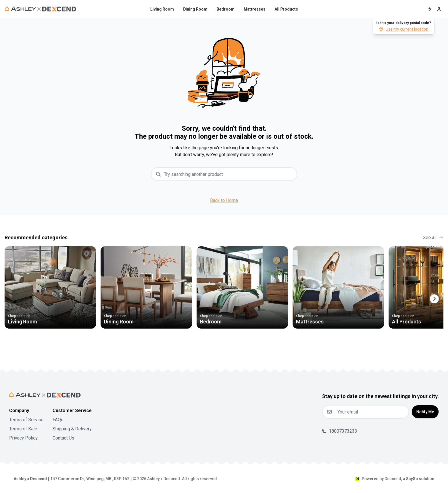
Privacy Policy (23, 438)
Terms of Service (26, 420)
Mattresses (255, 9)
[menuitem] (162, 9)
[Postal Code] (430, 9)
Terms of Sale (23, 429)
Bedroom (226, 9)
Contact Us (63, 438)
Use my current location (404, 29)
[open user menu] (439, 9)
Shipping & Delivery (72, 429)
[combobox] (229, 174)
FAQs (58, 420)
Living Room (162, 9)
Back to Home (224, 200)
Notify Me (425, 412)
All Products (286, 9)
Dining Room (195, 9)
